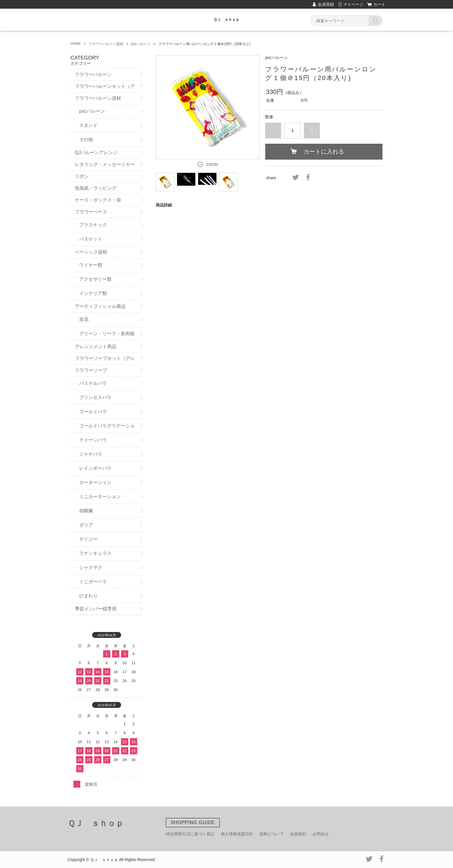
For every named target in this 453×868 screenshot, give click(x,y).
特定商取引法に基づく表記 (190, 834)
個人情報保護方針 (237, 834)
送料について (272, 834)
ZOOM (212, 165)
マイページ (353, 4)
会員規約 (298, 834)
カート (379, 4)
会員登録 (326, 4)
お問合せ (321, 834)
